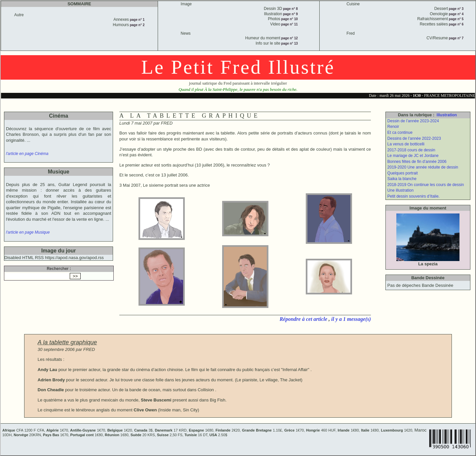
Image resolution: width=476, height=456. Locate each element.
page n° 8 (290, 9)
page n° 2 (137, 25)
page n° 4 (456, 14)
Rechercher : (59, 269)
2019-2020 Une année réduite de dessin (423, 167)
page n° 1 (137, 20)
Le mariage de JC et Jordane (413, 156)
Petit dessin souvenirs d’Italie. (414, 196)
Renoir (393, 127)
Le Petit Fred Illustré (238, 67)
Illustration (447, 115)
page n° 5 (456, 19)
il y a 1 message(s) (351, 319)
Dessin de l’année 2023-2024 (413, 121)
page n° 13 (289, 43)
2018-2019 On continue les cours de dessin (426, 185)
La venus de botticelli (406, 144)
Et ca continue (400, 133)
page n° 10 (289, 19)
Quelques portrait (403, 173)
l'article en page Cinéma (27, 154)
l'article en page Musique (28, 232)
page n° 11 (289, 24)
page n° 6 (456, 24)
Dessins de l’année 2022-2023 (414, 138)
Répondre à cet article (304, 319)
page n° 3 (456, 9)
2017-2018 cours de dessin (411, 150)
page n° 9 (290, 14)
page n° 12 (289, 38)
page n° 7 (456, 38)
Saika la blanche (402, 179)
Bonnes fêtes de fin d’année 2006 (417, 162)
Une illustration (400, 190)
